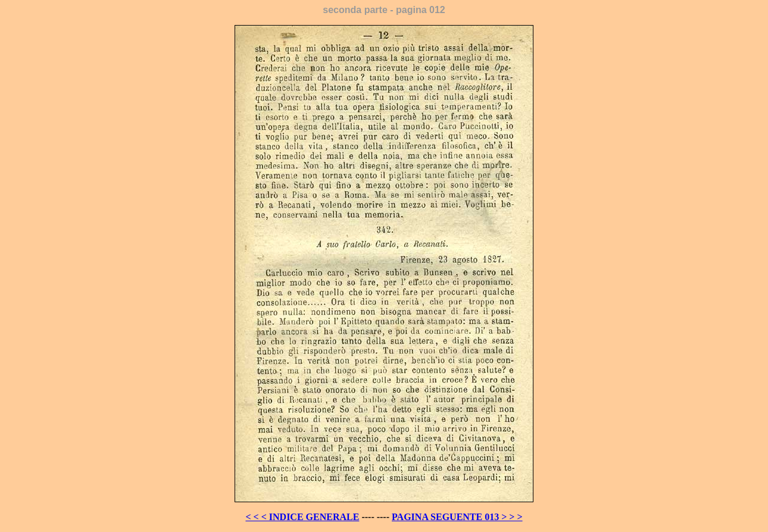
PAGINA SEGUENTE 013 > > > (457, 517)
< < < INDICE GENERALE (302, 517)
